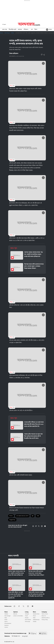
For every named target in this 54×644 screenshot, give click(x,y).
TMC (38, 516)
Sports (6, 621)
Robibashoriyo (36, 620)
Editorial (15, 614)
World (6, 620)
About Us (44, 616)
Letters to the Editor (18, 616)
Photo (34, 616)
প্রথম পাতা (5, 30)
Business (7, 625)
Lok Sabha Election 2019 (22, 516)
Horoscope (27, 621)
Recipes (27, 618)
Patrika (35, 621)
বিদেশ (36, 30)
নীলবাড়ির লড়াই (12, 30)
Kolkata (13, 33)
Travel (26, 616)
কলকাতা (20, 30)
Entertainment (8, 623)
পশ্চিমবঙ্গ (26, 30)
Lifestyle (27, 614)
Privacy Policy (45, 620)
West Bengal (7, 33)
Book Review (28, 620)
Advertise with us (46, 618)
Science (6, 627)
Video (34, 618)
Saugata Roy (12, 520)
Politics (11, 516)
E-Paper (4, 24)
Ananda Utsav (36, 614)
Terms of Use (45, 614)
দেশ (32, 30)
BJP (33, 516)
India (6, 618)
